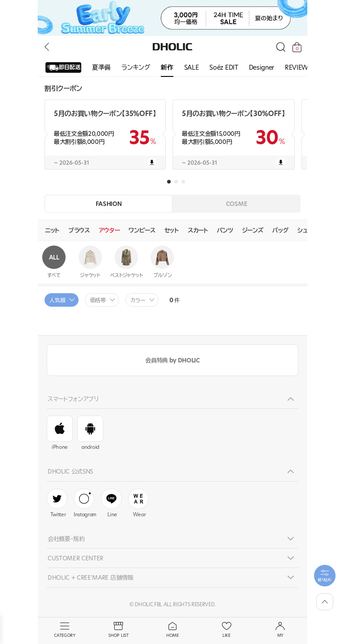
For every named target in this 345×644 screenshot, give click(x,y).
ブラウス (79, 230)
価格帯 (98, 300)
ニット (52, 230)
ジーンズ (253, 230)
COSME (237, 204)
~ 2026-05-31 (105, 162)
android (90, 433)
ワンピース (142, 230)
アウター (109, 230)
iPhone (60, 433)
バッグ (280, 230)
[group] (63, 68)
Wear (138, 503)
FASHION (109, 204)
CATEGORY (65, 630)
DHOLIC (172, 47)
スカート (198, 230)
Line (111, 503)
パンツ (225, 230)
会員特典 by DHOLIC (172, 360)
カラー (138, 300)
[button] (169, 182)
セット (172, 230)
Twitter (57, 503)
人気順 (57, 300)
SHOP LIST (119, 630)
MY (280, 630)
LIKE (226, 630)
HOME (172, 630)
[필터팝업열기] (325, 576)
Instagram (85, 503)
